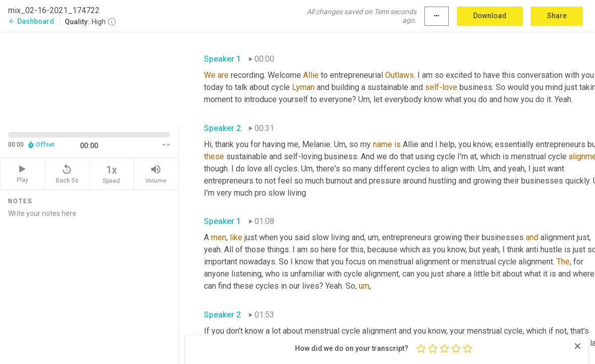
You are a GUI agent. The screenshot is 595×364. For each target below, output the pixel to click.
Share (557, 16)
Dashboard (31, 21)
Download (490, 16)
